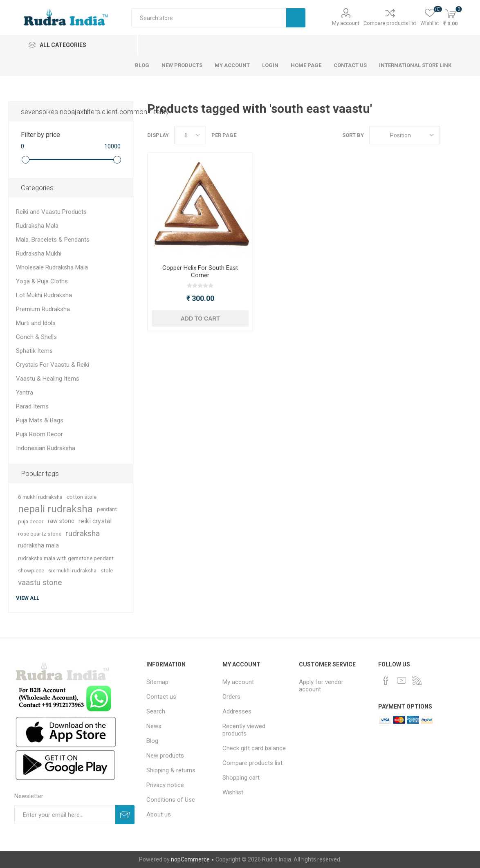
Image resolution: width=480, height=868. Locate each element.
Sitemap (157, 682)
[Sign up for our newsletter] (65, 815)
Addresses (237, 711)
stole (107, 570)
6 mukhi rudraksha (40, 497)
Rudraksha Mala (37, 226)
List (466, 135)
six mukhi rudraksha (72, 570)
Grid (450, 135)
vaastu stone (40, 582)
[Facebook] (386, 680)
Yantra (25, 393)
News (154, 726)
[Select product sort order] (405, 135)
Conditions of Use (171, 800)
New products (165, 756)
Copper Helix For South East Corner (200, 271)
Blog (152, 741)
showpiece (31, 570)
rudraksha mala (38, 546)
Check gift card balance (254, 748)
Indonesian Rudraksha (46, 448)
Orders (231, 697)
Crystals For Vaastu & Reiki (53, 365)
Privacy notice (165, 785)
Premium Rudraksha (43, 309)
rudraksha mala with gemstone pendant (66, 558)
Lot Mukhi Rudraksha (44, 295)
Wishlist (233, 792)
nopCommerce (190, 859)
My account (346, 23)
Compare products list (390, 23)
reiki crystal (95, 521)
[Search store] (209, 18)
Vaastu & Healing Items (48, 379)
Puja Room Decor (39, 434)
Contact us (161, 697)
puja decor (31, 521)
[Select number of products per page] (190, 135)
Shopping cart (241, 778)
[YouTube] (401, 680)
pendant (107, 509)
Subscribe (125, 815)
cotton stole (82, 497)
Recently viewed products (244, 730)
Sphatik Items (34, 351)
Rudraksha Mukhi (39, 253)
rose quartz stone (40, 534)
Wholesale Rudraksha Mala (52, 267)
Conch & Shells (36, 337)
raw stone (61, 521)
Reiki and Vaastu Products (51, 212)
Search (296, 18)
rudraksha (83, 533)
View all (28, 598)
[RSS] (417, 680)
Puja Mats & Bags (40, 420)
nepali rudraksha (55, 509)
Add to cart (200, 318)
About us (159, 814)
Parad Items (32, 406)
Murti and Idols (36, 323)
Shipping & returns (171, 770)
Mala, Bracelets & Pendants (53, 240)
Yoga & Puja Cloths (42, 281)
